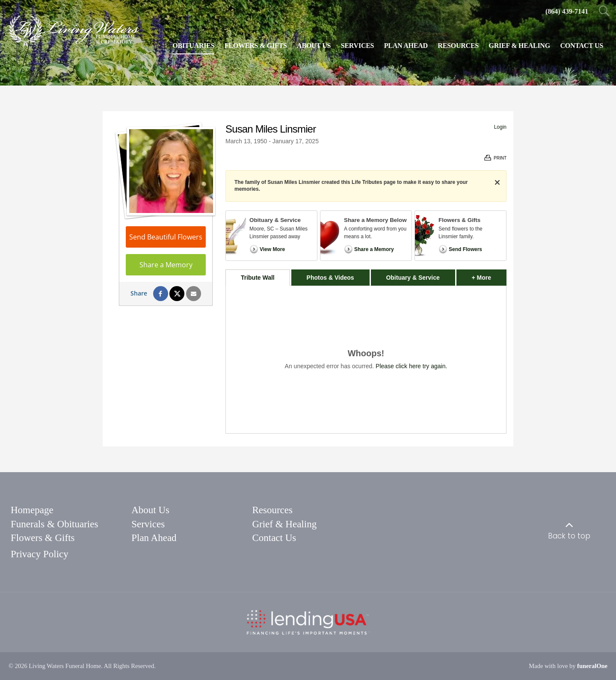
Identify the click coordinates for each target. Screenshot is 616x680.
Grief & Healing (284, 524)
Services (148, 524)
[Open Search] (604, 12)
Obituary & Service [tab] (413, 278)
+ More (489, 275)
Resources (272, 510)
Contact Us (274, 538)
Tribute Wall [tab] (258, 278)
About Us (150, 510)
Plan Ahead (154, 538)
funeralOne (592, 666)
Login (500, 127)
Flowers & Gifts (43, 538)
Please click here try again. (411, 366)
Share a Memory (166, 265)
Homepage (32, 510)
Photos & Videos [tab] (330, 278)
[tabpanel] (366, 359)
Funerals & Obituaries (54, 524)
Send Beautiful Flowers (166, 237)
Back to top (569, 536)
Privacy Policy (40, 554)
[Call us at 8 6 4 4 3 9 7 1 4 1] (567, 11)
